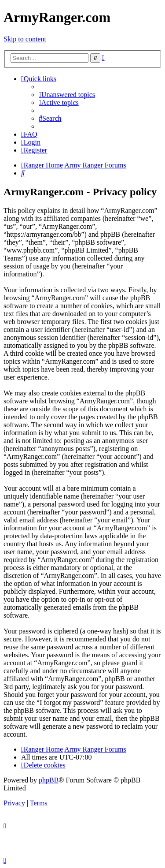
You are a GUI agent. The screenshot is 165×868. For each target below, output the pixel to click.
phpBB (49, 780)
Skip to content (25, 39)
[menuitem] (67, 95)
